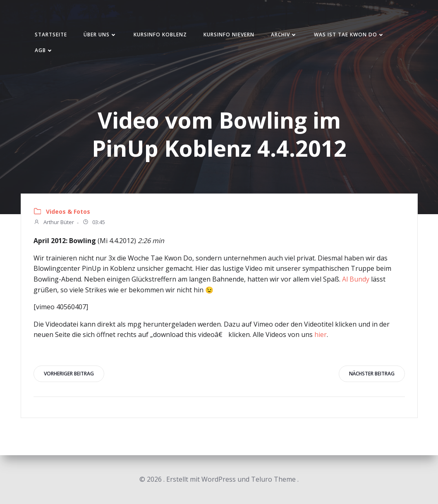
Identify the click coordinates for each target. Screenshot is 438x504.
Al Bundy (356, 279)
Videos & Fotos (68, 211)
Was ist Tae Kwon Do (349, 35)
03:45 (94, 223)
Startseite (51, 35)
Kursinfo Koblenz (160, 35)
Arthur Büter (54, 223)
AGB (44, 50)
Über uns (100, 35)
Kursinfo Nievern (229, 35)
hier (321, 334)
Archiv (284, 35)
